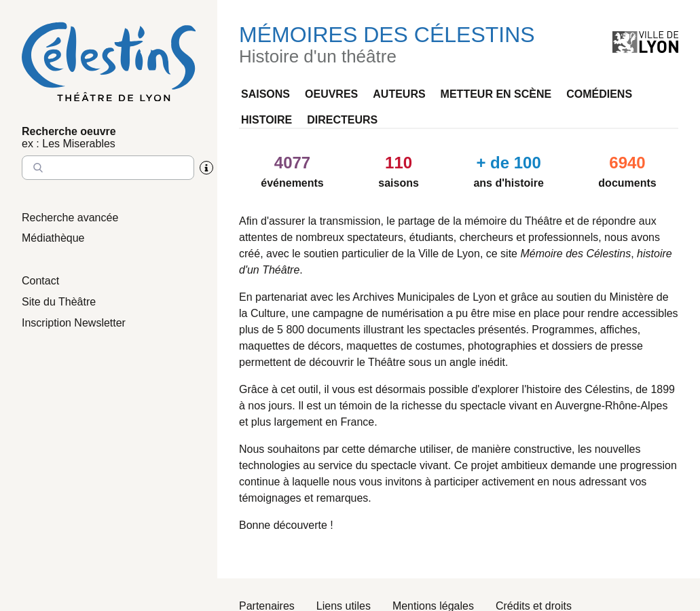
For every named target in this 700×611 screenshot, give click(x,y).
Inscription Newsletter (74, 323)
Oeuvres (331, 94)
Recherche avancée (70, 218)
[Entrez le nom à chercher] (108, 168)
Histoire (266, 120)
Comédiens (599, 94)
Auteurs (399, 94)
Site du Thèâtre (59, 302)
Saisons (265, 94)
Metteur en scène (496, 94)
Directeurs (342, 120)
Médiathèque (53, 238)
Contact (40, 281)
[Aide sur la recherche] (206, 168)
